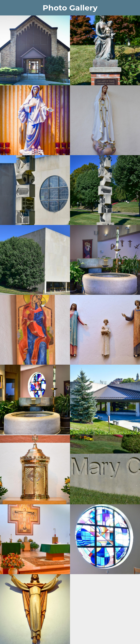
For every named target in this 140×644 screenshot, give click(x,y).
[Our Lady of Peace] (105, 50)
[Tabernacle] (35, 469)
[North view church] (35, 260)
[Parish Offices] (35, 50)
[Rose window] (105, 539)
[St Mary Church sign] (105, 469)
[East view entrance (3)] (105, 400)
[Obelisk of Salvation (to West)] (105, 190)
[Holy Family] (105, 330)
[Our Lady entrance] (35, 120)
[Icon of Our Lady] (35, 330)
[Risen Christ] (35, 609)
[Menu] (8, 8)
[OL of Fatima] (105, 120)
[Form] (132, 8)
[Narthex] (105, 260)
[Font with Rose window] (35, 400)
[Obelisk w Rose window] (35, 190)
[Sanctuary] (35, 539)
